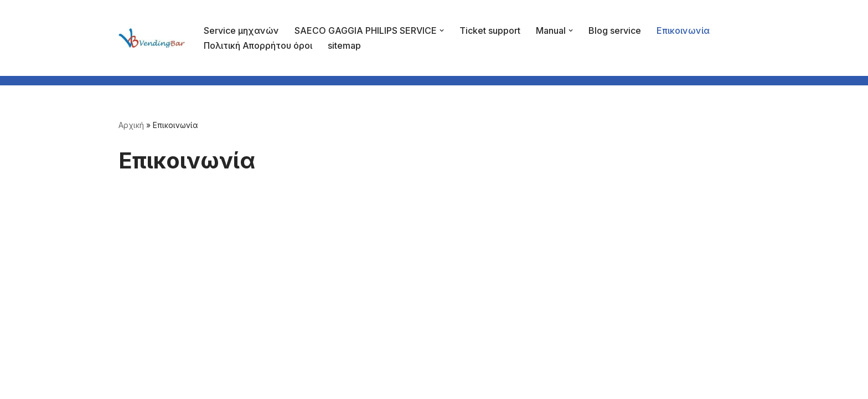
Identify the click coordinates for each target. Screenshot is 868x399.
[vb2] (152, 38)
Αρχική (131, 125)
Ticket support (490, 30)
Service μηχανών (241, 30)
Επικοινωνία (683, 30)
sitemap (344, 45)
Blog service (615, 30)
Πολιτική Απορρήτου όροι (258, 45)
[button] (442, 30)
